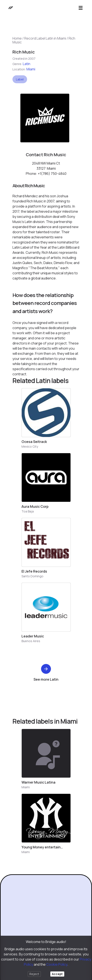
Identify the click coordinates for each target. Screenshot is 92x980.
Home (17, 38)
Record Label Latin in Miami (45, 38)
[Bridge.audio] (9, 8)
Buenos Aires (31, 641)
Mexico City (30, 446)
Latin (27, 64)
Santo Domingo (32, 576)
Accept (57, 974)
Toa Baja (28, 511)
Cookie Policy (57, 964)
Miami (31, 69)
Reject (34, 974)
